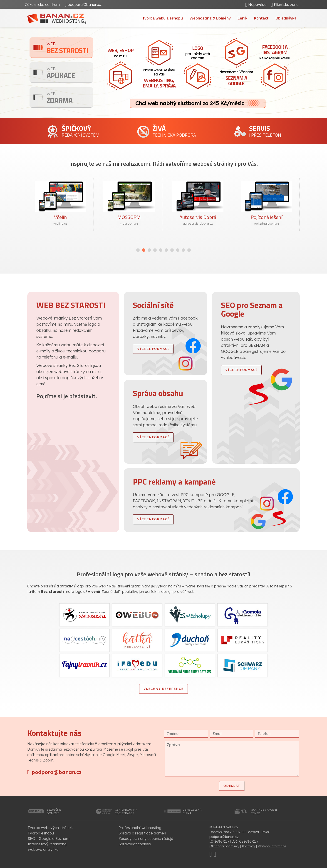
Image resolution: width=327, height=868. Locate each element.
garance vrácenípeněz (264, 811)
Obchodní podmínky (224, 846)
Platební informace (272, 846)
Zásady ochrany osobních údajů (146, 839)
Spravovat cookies (135, 844)
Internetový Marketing (47, 844)
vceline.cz (60, 223)
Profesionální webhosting (140, 828)
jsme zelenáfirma (192, 811)
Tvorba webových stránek (50, 828)
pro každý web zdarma (198, 52)
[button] (138, 250)
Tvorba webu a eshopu (162, 18)
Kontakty (249, 846)
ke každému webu (275, 52)
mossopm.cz (129, 223)
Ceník (242, 18)
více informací (153, 349)
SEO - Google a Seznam (49, 839)
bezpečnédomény (54, 811)
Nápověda (257, 5)
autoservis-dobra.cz (198, 223)
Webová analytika (43, 849)
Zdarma (70, 98)
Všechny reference (163, 689)
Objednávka (286, 18)
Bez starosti (70, 48)
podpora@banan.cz (85, 5)
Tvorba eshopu (41, 833)
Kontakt (261, 18)
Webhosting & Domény (210, 18)
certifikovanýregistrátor (126, 811)
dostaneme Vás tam (236, 78)
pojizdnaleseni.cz (266, 223)
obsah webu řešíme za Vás (159, 79)
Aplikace (70, 73)
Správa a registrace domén (142, 833)
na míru (120, 52)
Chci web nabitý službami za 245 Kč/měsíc (190, 103)
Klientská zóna (286, 5)
